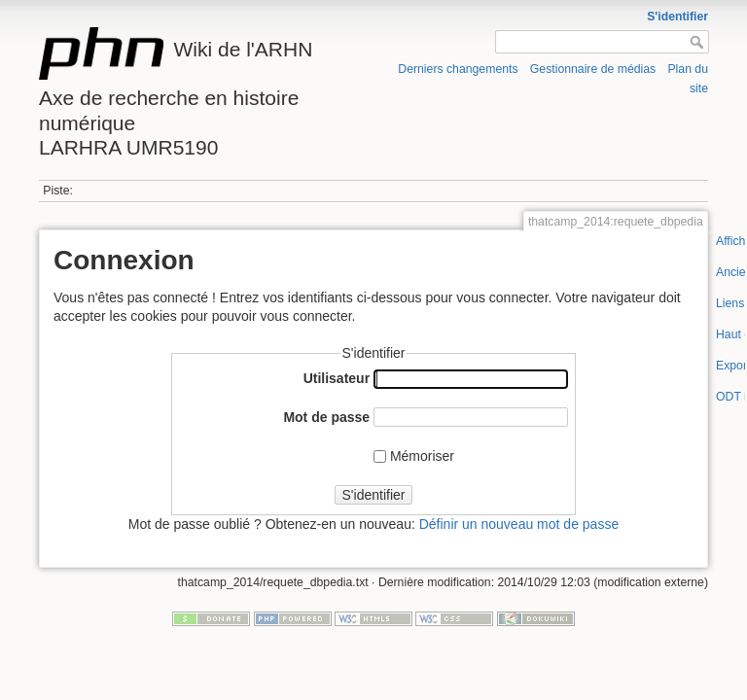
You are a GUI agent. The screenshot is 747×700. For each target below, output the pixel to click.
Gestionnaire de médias (593, 69)
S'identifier (677, 17)
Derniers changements (458, 69)
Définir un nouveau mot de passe (519, 524)
